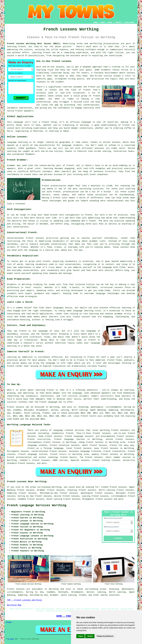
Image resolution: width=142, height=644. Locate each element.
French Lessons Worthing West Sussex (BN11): (34, 44)
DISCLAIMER (129, 23)
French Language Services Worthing (37, 505)
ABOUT (110, 23)
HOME (96, 23)
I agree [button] (80, 636)
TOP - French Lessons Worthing (24, 600)
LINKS (103, 23)
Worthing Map (14, 605)
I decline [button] (90, 636)
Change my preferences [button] (105, 636)
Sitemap (9, 622)
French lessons (104, 499)
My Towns (11, 639)
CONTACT (119, 23)
